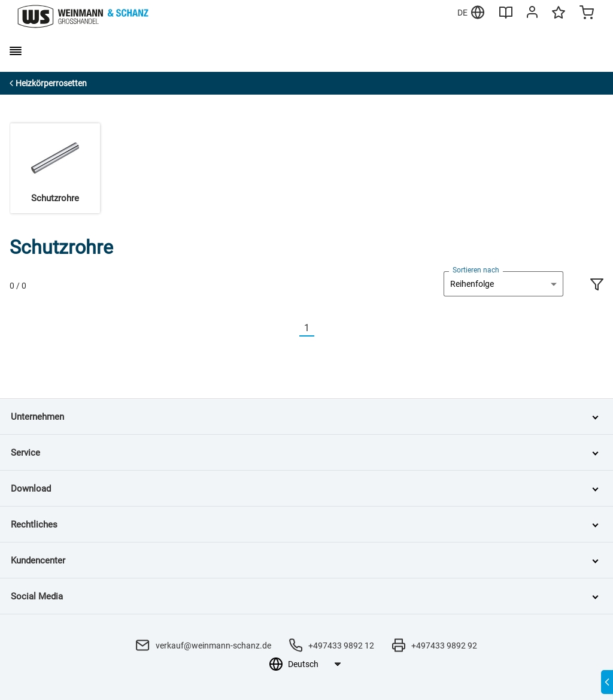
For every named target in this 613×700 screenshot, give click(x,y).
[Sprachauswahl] (314, 664)
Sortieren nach (476, 270)
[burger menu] (16, 51)
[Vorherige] (292, 328)
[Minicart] (587, 14)
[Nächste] (321, 328)
